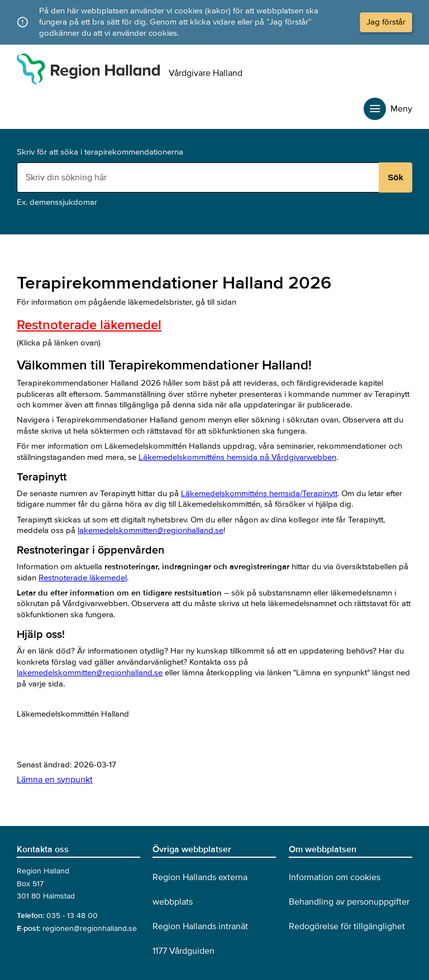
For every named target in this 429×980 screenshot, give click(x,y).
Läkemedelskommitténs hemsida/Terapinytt (259, 493)
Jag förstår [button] (386, 22)
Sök (395, 177)
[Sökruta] (199, 177)
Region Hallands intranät (200, 926)
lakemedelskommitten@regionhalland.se (151, 530)
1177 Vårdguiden (183, 951)
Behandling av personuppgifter (349, 902)
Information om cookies (335, 877)
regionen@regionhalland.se (90, 928)
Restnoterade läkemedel (89, 325)
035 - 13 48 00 (72, 916)
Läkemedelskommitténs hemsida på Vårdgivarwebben (237, 457)
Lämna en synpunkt (55, 780)
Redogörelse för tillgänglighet (347, 926)
